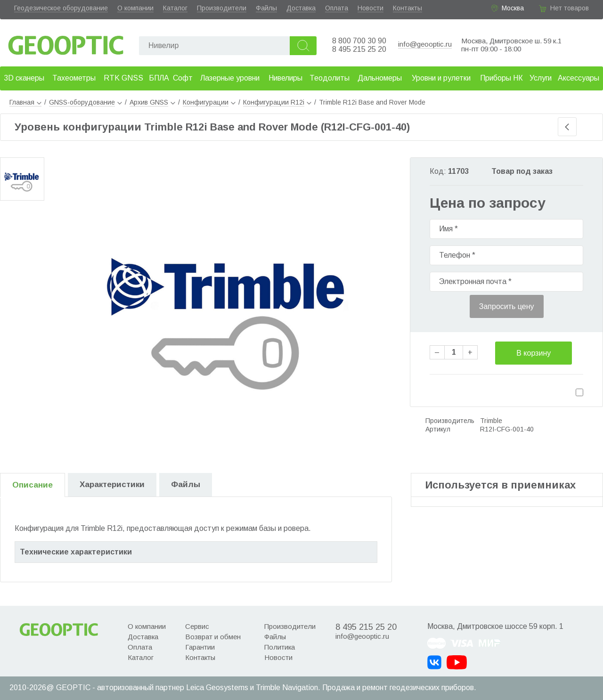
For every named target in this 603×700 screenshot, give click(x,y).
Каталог (175, 8)
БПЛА (159, 78)
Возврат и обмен (213, 637)
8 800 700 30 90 (359, 41)
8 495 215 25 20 (359, 49)
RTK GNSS (123, 78)
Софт (183, 78)
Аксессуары (579, 78)
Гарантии (200, 647)
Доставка (301, 8)
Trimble (491, 421)
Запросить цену (507, 306)
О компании (135, 8)
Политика (280, 647)
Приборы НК (501, 78)
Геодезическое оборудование (61, 8)
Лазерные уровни (230, 78)
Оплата (337, 8)
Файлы (266, 8)
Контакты (407, 8)
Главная (25, 102)
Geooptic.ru (66, 43)
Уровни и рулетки (441, 78)
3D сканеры (24, 78)
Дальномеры (380, 78)
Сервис (197, 626)
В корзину (534, 353)
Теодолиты (330, 78)
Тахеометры (74, 78)
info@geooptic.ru (425, 44)
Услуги (541, 78)
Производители (222, 8)
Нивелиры (285, 78)
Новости (371, 8)
